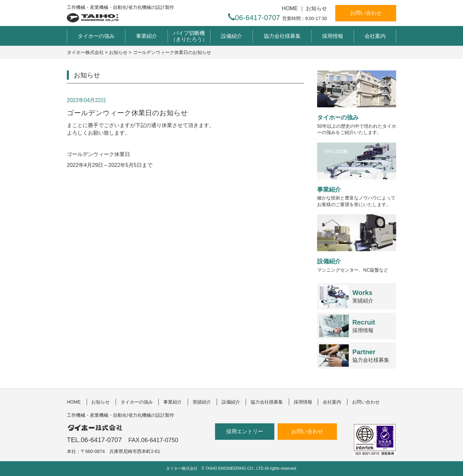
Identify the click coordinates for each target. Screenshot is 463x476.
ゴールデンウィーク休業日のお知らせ (127, 113)
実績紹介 (363, 296)
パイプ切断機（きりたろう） (189, 36)
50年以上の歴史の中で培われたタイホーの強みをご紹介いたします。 (357, 103)
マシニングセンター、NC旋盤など (357, 243)
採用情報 (333, 36)
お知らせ (316, 8)
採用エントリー (245, 431)
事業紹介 (147, 36)
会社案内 (375, 36)
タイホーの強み (96, 36)
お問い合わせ (366, 13)
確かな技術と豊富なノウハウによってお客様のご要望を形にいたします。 (357, 175)
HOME (290, 8)
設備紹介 (231, 36)
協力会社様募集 (282, 36)
